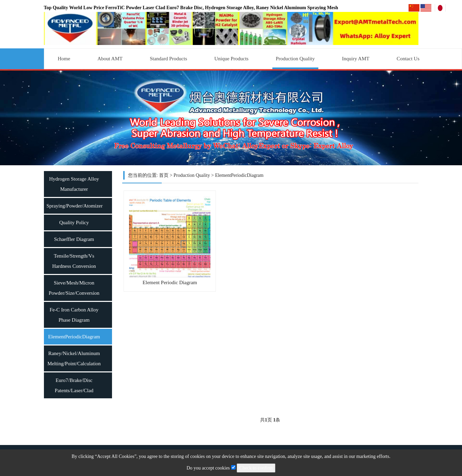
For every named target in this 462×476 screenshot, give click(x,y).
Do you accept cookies (212, 468)
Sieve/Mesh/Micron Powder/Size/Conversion (74, 288)
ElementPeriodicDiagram (74, 337)
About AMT (110, 59)
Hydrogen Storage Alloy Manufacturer (74, 184)
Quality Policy (74, 222)
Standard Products (169, 59)
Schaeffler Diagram (74, 239)
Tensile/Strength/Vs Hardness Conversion (74, 261)
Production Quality (295, 59)
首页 (164, 175)
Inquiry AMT (356, 59)
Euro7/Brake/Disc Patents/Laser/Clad (74, 385)
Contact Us (408, 59)
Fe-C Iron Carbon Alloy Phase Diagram (74, 315)
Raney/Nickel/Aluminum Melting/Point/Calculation (74, 358)
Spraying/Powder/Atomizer (75, 206)
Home (64, 59)
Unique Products (232, 59)
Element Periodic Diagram (170, 282)
